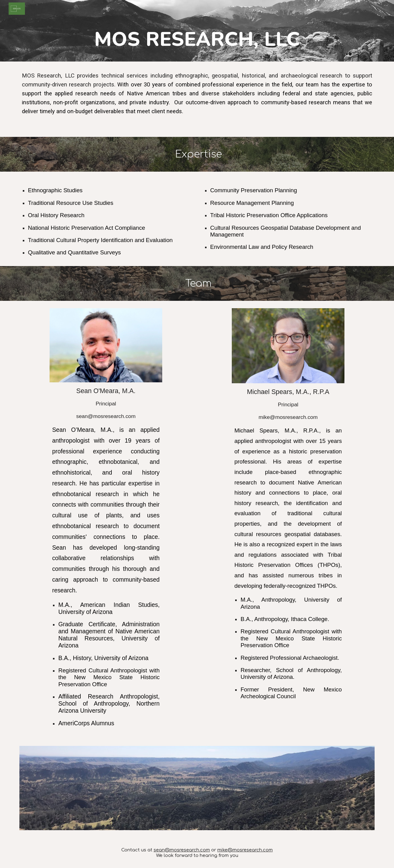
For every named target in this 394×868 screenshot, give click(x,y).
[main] (197, 39)
